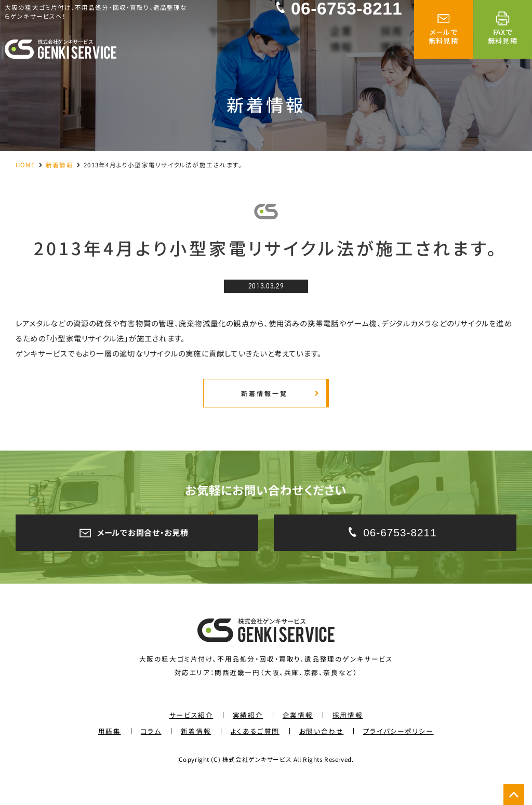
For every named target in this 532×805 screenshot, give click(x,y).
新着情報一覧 (263, 407)
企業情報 (298, 737)
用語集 (110, 753)
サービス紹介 (191, 737)
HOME (25, 164)
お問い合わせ (321, 753)
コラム (151, 753)
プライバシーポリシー (398, 753)
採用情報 (348, 737)
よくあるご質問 (255, 753)
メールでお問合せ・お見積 (137, 552)
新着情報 (59, 164)
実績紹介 (248, 737)
